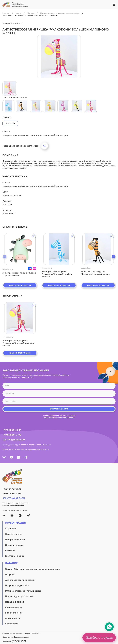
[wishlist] (34, 236)
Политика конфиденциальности (16, 637)
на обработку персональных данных (59, 417)
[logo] (59, 477)
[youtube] (11, 457)
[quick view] (20, 249)
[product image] (59, 57)
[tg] (26, 457)
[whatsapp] (19, 457)
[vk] (4, 457)
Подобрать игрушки (99, 637)
